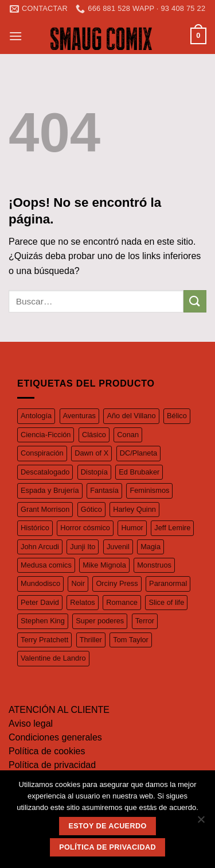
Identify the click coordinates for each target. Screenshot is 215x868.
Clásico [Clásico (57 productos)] (94, 435)
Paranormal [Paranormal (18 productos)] (168, 583)
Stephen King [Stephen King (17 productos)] (43, 621)
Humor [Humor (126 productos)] (132, 528)
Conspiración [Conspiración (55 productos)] (42, 453)
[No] (201, 823)
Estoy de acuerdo (107, 826)
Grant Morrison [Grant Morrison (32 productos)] (45, 509)
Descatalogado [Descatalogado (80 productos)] (45, 472)
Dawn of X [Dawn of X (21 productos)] (91, 453)
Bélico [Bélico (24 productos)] (177, 416)
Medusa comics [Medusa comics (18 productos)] (46, 565)
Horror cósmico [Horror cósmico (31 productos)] (85, 528)
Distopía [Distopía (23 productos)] (94, 472)
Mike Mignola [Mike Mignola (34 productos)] (104, 565)
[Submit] (195, 301)
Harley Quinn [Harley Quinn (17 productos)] (134, 509)
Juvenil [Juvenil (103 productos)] (118, 547)
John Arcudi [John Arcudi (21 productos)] (40, 547)
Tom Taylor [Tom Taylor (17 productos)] (131, 640)
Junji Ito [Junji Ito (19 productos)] (83, 547)
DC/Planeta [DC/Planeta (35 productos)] (138, 453)
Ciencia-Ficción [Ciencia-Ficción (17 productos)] (46, 435)
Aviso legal (31, 724)
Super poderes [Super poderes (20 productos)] (100, 621)
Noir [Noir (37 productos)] (78, 583)
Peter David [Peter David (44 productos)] (40, 602)
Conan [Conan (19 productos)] (128, 435)
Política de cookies (47, 751)
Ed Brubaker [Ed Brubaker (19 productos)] (139, 472)
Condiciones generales (55, 737)
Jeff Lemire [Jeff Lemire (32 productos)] (172, 528)
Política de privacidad (52, 765)
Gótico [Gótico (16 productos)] (91, 509)
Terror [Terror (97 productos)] (145, 621)
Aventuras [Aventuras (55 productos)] (79, 416)
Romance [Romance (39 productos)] (122, 602)
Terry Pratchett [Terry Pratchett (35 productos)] (44, 640)
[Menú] (15, 36)
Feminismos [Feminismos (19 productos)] (149, 490)
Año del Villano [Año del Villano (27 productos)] (131, 416)
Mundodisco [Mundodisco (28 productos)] (40, 583)
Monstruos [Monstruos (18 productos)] (154, 565)
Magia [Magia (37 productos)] (150, 547)
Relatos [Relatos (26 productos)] (82, 602)
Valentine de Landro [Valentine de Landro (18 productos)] (53, 658)
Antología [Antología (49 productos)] (36, 416)
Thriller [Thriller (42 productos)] (91, 640)
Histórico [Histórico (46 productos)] (35, 528)
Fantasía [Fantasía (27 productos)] (104, 490)
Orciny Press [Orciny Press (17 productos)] (117, 583)
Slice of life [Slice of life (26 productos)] (166, 602)
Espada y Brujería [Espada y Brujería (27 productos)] (50, 490)
